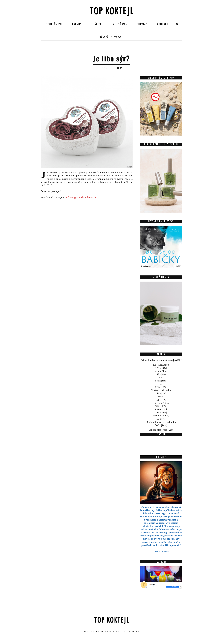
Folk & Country (161, 416)
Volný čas (120, 24)
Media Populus (130, 631)
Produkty (119, 37)
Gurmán (142, 24)
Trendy (77, 24)
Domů (104, 37)
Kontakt (163, 24)
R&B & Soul (161, 409)
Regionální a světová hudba (161, 422)
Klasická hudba (161, 365)
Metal (161, 397)
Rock (161, 377)
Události (97, 24)
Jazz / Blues (161, 371)
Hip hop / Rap (161, 403)
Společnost (54, 24)
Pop (161, 384)
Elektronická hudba (161, 390)
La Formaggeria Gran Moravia (80, 197)
